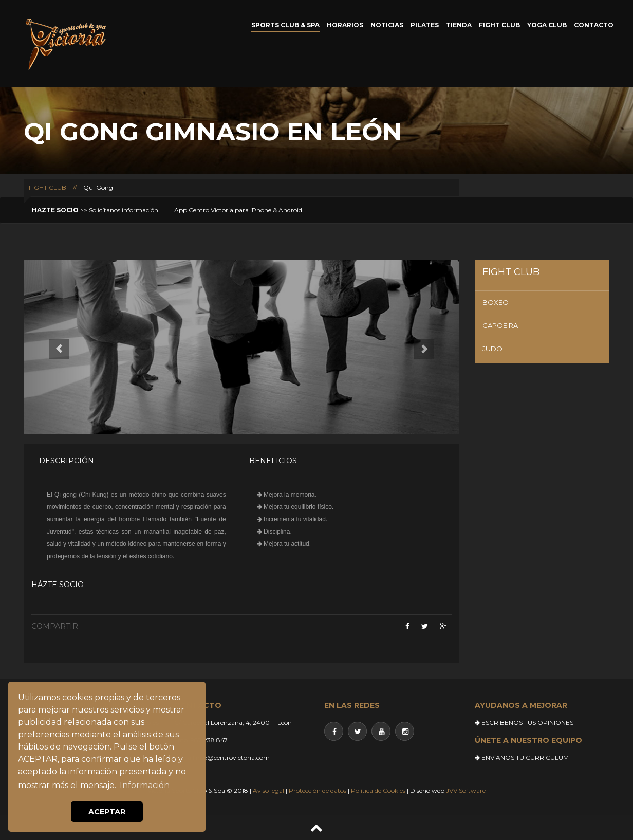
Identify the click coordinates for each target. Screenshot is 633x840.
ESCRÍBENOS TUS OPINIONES (524, 723)
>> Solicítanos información (95, 210)
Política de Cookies (378, 790)
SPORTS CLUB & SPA (285, 25)
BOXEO (496, 302)
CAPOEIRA (500, 325)
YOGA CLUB (547, 25)
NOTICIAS (387, 25)
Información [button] (145, 785)
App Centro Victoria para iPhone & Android (238, 210)
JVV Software (466, 790)
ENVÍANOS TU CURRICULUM (522, 757)
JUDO (492, 349)
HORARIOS (345, 25)
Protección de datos (318, 790)
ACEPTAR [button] (107, 812)
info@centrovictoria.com (233, 757)
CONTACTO (594, 25)
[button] (56, 347)
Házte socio (58, 585)
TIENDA (459, 25)
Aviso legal (268, 790)
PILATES (425, 25)
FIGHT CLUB (499, 25)
